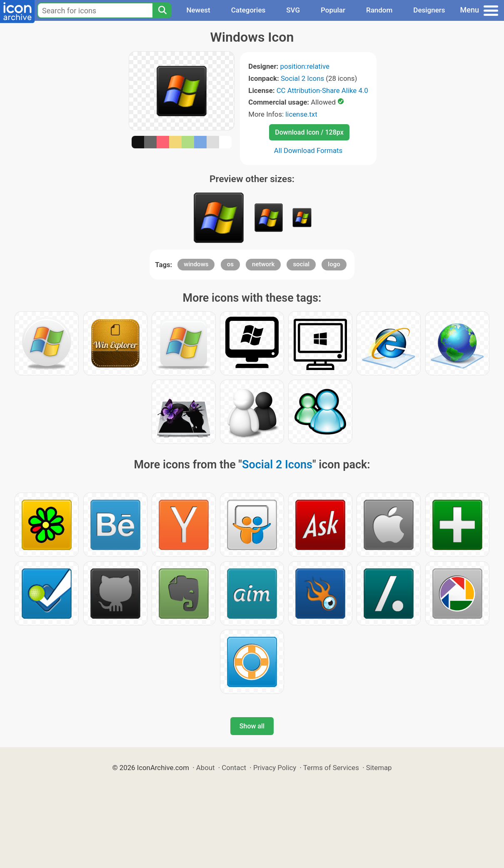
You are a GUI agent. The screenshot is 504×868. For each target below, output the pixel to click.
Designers (429, 10)
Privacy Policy (275, 768)
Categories (248, 10)
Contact (234, 768)
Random (379, 10)
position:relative (304, 66)
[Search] (162, 10)
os (230, 264)
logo (334, 264)
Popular (333, 10)
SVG (293, 10)
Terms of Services (331, 768)
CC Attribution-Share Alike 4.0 (322, 90)
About (206, 768)
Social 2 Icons (302, 78)
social (301, 264)
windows (196, 264)
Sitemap (379, 768)
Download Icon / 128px (309, 132)
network (263, 264)
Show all (252, 726)
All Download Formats (308, 150)
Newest (198, 10)
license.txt (301, 114)
